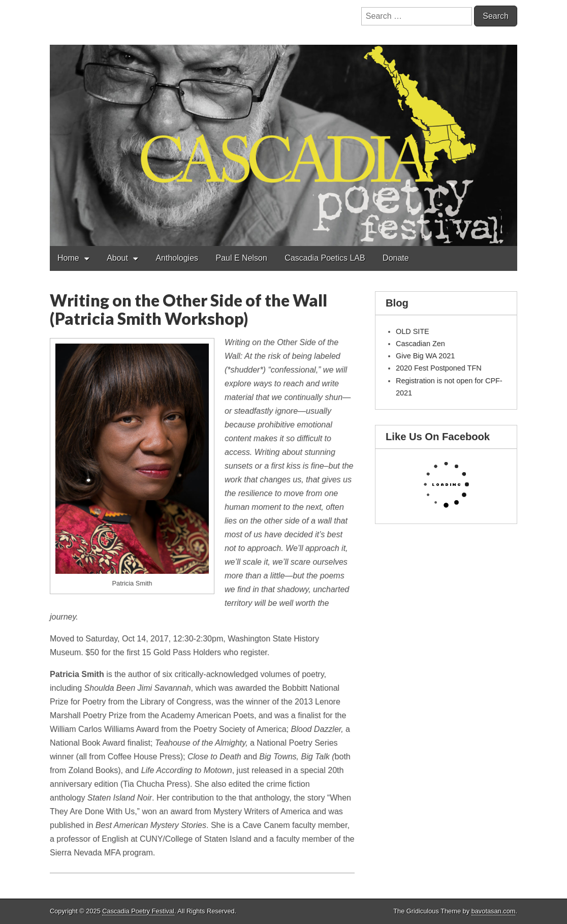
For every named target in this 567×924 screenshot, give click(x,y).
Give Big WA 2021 (425, 356)
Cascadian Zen (420, 344)
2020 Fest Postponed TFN (439, 368)
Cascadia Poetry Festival (138, 911)
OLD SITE (413, 331)
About (117, 258)
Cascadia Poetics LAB (325, 258)
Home (68, 258)
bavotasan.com (494, 911)
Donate (396, 258)
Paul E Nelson (241, 258)
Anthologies (177, 258)
